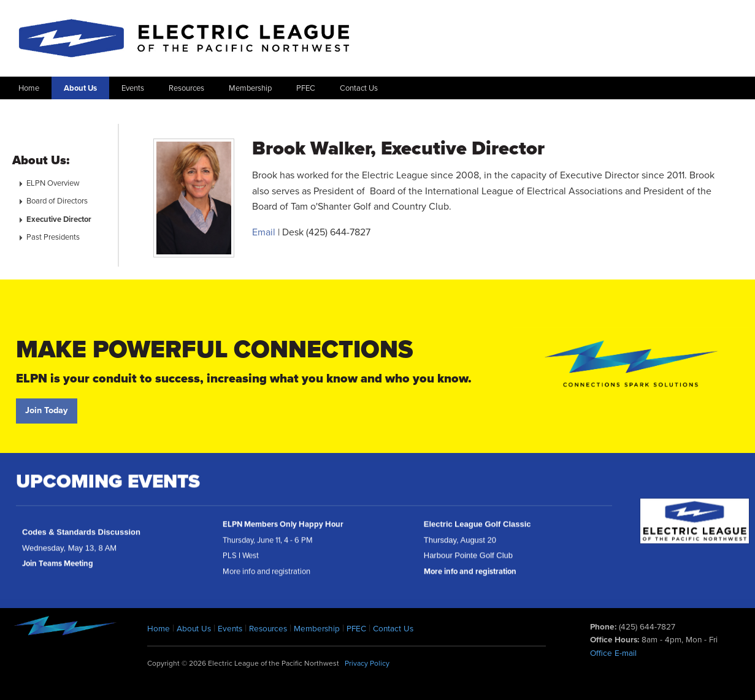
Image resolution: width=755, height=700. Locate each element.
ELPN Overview (53, 183)
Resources (186, 88)
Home (29, 88)
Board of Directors (57, 201)
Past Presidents (53, 237)
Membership (250, 88)
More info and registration (470, 576)
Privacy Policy (367, 663)
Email (264, 232)
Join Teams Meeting (58, 568)
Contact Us (359, 88)
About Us (80, 88)
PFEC (306, 88)
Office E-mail (613, 653)
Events (133, 88)
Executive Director (59, 219)
